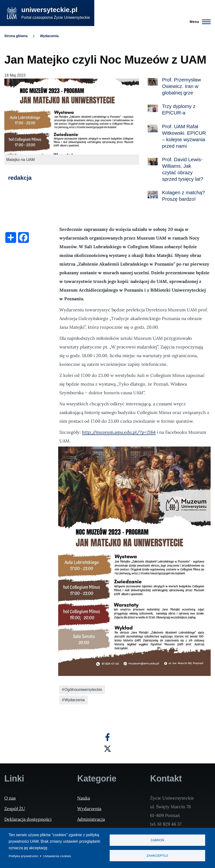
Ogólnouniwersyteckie (83, 690)
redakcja (20, 178)
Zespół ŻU (15, 809)
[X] (107, 749)
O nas (10, 798)
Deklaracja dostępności (28, 819)
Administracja (91, 819)
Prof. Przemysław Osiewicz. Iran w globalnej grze (182, 86)
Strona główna (16, 36)
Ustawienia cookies (57, 856)
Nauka (84, 798)
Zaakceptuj (157, 856)
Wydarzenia (49, 36)
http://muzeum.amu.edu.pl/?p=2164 (119, 432)
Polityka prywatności (23, 856)
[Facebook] (107, 737)
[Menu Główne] (199, 22)
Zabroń (157, 840)
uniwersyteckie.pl (49, 10)
